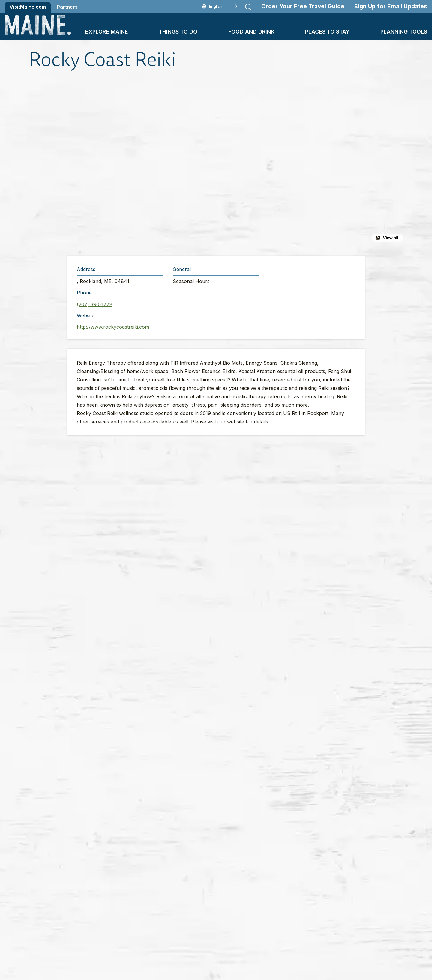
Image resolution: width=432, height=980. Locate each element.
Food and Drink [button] (251, 32)
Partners (67, 7)
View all (391, 238)
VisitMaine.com (28, 7)
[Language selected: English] (220, 6)
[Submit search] (248, 7)
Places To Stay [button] (327, 32)
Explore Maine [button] (107, 32)
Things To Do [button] (178, 32)
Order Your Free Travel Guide (303, 6)
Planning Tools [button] (404, 32)
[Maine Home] (38, 25)
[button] (150, 163)
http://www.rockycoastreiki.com (113, 327)
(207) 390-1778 (95, 304)
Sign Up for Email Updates (391, 6)
